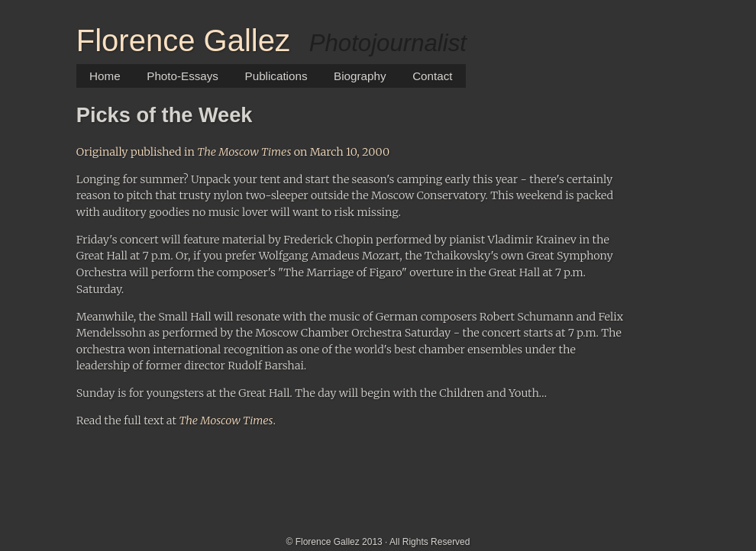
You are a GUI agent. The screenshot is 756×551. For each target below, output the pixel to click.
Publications (276, 76)
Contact (432, 76)
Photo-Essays (183, 76)
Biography (360, 76)
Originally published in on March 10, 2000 (233, 152)
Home (105, 76)
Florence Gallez (183, 40)
